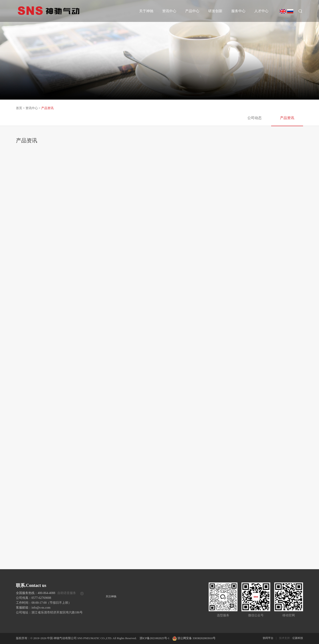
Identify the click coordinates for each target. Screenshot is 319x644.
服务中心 (238, 11)
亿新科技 (298, 638)
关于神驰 (146, 11)
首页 (19, 108)
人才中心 (261, 11)
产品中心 (192, 11)
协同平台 (268, 638)
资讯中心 (169, 11)
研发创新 (215, 11)
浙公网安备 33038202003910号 (194, 638)
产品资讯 (47, 108)
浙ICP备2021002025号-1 (155, 638)
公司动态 (255, 118)
